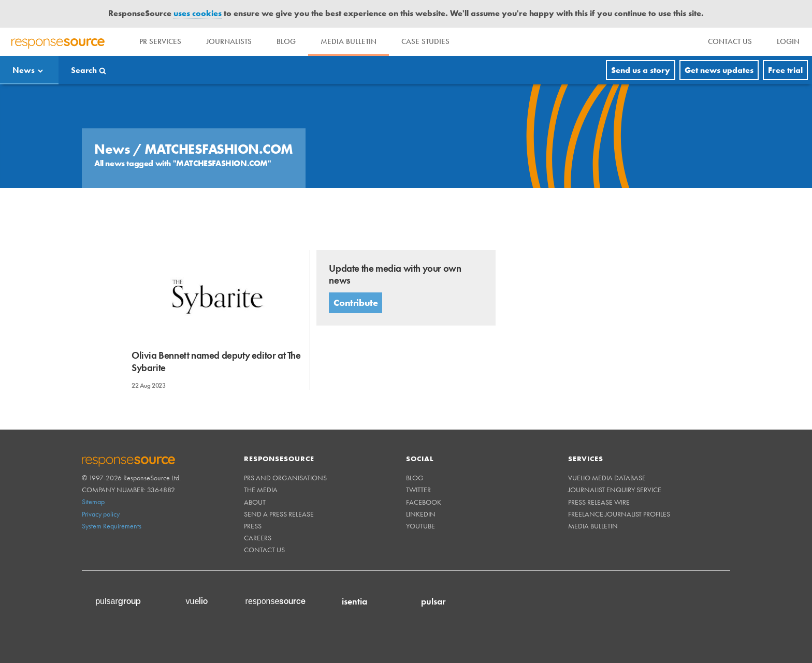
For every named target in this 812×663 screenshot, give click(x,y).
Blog (286, 41)
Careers (258, 538)
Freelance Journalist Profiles (619, 514)
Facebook (424, 502)
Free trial (785, 70)
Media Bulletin (349, 41)
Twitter (418, 490)
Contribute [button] (356, 303)
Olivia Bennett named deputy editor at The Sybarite (216, 361)
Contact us (264, 550)
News (24, 70)
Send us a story (641, 70)
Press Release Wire (599, 502)
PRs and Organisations (285, 478)
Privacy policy (101, 514)
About (255, 502)
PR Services (160, 41)
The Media (261, 490)
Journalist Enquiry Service (615, 490)
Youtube (421, 526)
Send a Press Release (279, 514)
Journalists (229, 41)
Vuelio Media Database (607, 478)
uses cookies (198, 13)
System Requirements (112, 526)
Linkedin (421, 514)
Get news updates (719, 70)
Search (84, 70)
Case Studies (425, 41)
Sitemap (93, 502)
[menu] (730, 42)
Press (253, 526)
